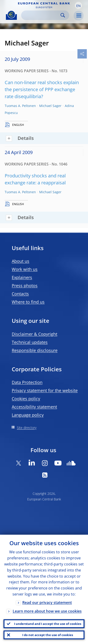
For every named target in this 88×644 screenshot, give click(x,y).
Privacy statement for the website (45, 390)
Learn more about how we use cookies (47, 611)
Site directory (27, 428)
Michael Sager (50, 106)
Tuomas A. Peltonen (20, 106)
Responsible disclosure (35, 350)
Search (63, 15)
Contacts (20, 294)
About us (21, 261)
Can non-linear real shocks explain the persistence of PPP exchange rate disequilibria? (42, 89)
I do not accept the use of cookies (48, 635)
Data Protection (27, 382)
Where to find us (28, 302)
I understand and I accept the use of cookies (48, 624)
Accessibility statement (34, 407)
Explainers (22, 277)
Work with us (25, 269)
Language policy (28, 415)
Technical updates (30, 342)
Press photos (25, 286)
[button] (78, 5)
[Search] (41, 15)
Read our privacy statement (47, 603)
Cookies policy (26, 399)
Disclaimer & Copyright (34, 334)
